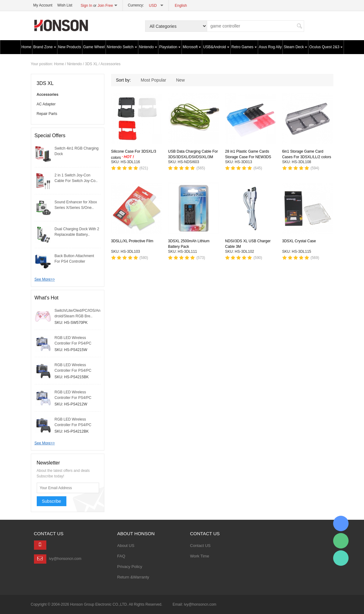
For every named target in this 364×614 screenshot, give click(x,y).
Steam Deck (295, 47)
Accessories (110, 64)
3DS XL (91, 64)
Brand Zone (45, 47)
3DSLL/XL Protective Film (132, 241)
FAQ (121, 556)
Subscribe (52, 501)
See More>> (45, 279)
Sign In (86, 6)
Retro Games (244, 47)
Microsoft (192, 47)
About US (126, 546)
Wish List (65, 5)
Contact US (200, 546)
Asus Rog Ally (270, 47)
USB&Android (216, 47)
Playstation (170, 47)
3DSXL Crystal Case (299, 241)
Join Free (105, 6)
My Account (43, 5)
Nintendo (148, 47)
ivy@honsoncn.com (65, 559)
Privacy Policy (130, 567)
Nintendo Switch (122, 47)
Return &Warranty (133, 577)
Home (26, 47)
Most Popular (153, 80)
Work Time (200, 556)
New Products (70, 47)
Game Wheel (94, 47)
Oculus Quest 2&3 (326, 47)
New (180, 80)
